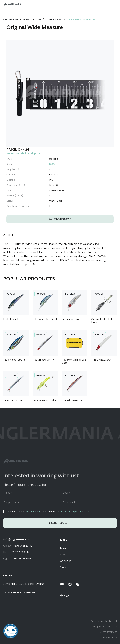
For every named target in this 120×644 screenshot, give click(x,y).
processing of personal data (75, 512)
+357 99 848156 (17, 559)
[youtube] (62, 584)
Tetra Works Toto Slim (44, 401)
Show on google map (19, 593)
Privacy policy (110, 637)
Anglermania (11, 20)
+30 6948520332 (18, 546)
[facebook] (70, 584)
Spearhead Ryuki (71, 319)
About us (66, 561)
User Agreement (33, 512)
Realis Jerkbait (11, 319)
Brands (27, 20)
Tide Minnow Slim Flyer (44, 360)
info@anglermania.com (18, 540)
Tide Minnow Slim (12, 401)
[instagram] (78, 584)
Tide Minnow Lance (72, 401)
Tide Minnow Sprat (101, 360)
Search (64, 568)
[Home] (12, 5)
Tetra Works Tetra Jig (14, 360)
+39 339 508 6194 (16, 552)
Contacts (65, 555)
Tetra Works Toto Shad (45, 319)
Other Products (55, 20)
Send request (60, 219)
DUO (38, 20)
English (65, 596)
